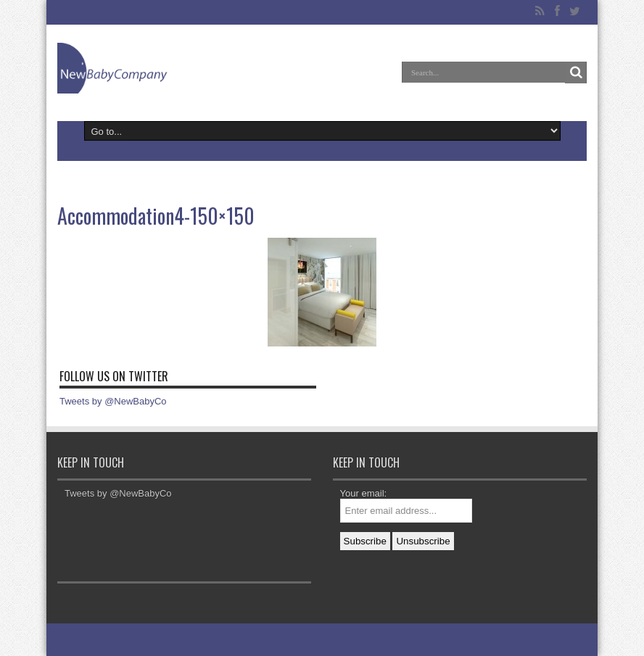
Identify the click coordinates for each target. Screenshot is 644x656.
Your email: (364, 493)
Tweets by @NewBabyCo (113, 401)
